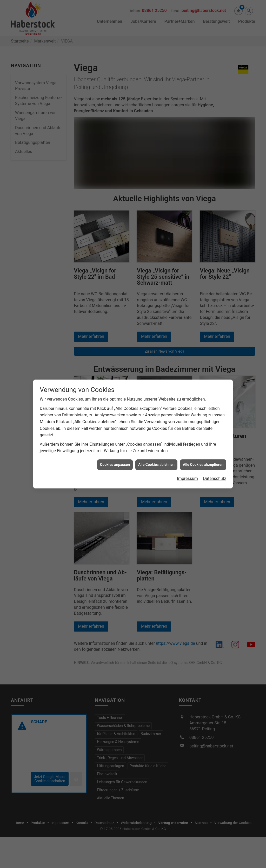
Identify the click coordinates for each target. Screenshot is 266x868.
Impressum (187, 453)
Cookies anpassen (115, 439)
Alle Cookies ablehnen (156, 439)
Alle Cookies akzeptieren (203, 439)
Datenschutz (215, 453)
